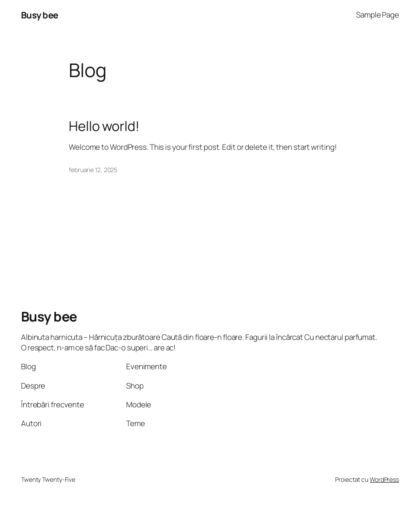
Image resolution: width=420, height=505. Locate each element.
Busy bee (40, 15)
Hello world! (104, 126)
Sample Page (378, 15)
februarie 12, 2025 (93, 170)
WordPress (384, 479)
